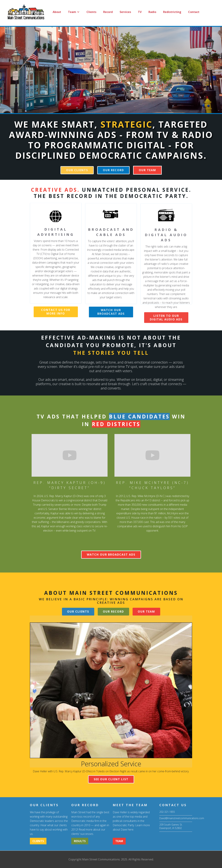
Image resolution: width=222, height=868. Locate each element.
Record (108, 12)
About (57, 12)
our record (113, 170)
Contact (194, 12)
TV (140, 12)
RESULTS (80, 841)
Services (125, 12)
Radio (152, 12)
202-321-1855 (167, 812)
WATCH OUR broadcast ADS (111, 555)
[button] (74, 12)
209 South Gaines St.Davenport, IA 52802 (171, 826)
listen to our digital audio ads (166, 326)
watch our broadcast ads (111, 319)
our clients (77, 170)
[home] (25, 12)
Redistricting (172, 12)
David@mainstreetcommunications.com (176, 818)
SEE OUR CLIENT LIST (111, 779)
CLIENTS (38, 841)
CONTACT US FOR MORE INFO (56, 315)
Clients (91, 12)
